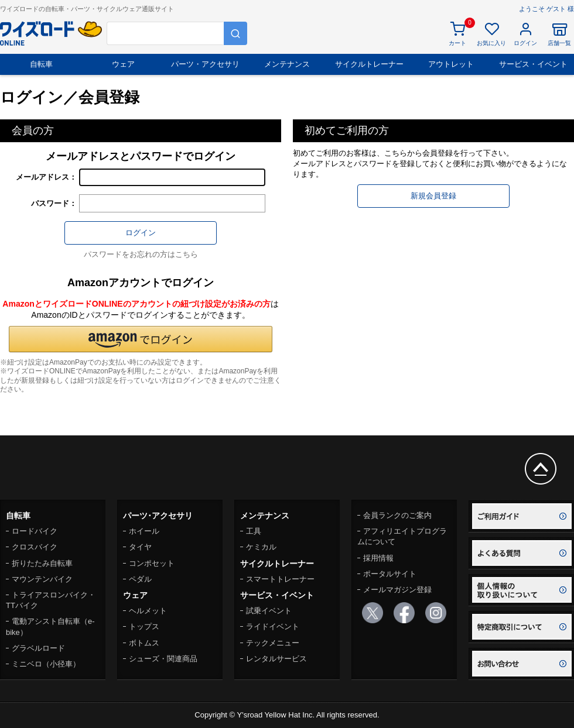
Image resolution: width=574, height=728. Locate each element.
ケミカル (261, 547)
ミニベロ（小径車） (46, 664)
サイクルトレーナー (369, 64)
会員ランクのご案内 (397, 515)
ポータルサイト (390, 574)
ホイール (144, 531)
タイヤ (140, 547)
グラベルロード (38, 648)
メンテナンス (287, 64)
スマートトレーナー (280, 579)
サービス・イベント (533, 64)
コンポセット (152, 563)
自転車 (41, 64)
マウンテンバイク (42, 579)
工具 (254, 531)
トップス (144, 626)
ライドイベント (273, 626)
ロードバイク (35, 531)
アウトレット (451, 64)
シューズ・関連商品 (163, 659)
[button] (141, 339)
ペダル (140, 579)
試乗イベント (269, 611)
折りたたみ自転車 (42, 563)
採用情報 (378, 558)
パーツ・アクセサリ (205, 64)
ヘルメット (148, 611)
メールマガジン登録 (397, 590)
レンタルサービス (276, 659)
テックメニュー (273, 643)
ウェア (123, 64)
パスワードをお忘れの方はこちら (141, 254)
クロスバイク (35, 547)
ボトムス (144, 643)
